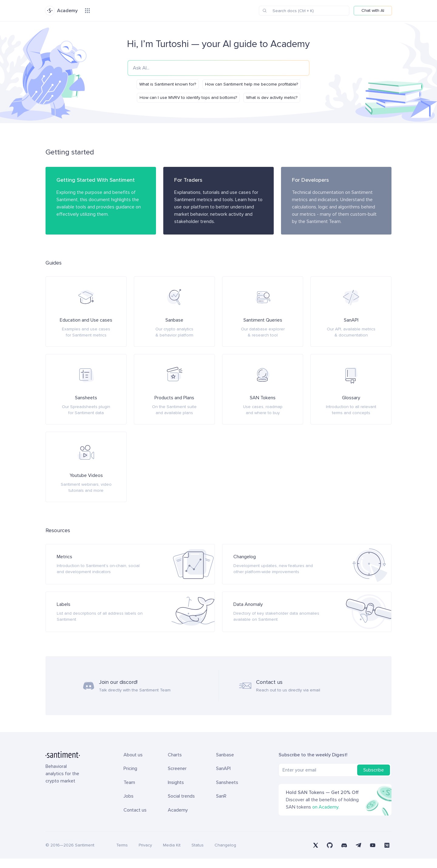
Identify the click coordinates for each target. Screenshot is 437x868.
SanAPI (223, 778)
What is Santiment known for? (168, 84)
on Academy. (326, 816)
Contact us (135, 819)
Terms (122, 854)
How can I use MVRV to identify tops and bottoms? (188, 98)
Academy (178, 819)
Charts (175, 764)
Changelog (225, 854)
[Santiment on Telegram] (358, 855)
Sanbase (225, 764)
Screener (177, 778)
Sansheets (227, 792)
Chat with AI (373, 10)
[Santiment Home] (64, 764)
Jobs (129, 806)
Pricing (130, 778)
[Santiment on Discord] (344, 855)
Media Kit (172, 854)
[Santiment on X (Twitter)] (316, 855)
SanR (221, 806)
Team (129, 792)
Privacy (145, 854)
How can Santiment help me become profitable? (252, 84)
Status (198, 854)
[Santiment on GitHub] (330, 855)
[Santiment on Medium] (387, 855)
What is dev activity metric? (272, 98)
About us (133, 764)
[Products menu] (87, 11)
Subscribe (374, 779)
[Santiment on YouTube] (373, 855)
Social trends (181, 806)
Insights (176, 792)
